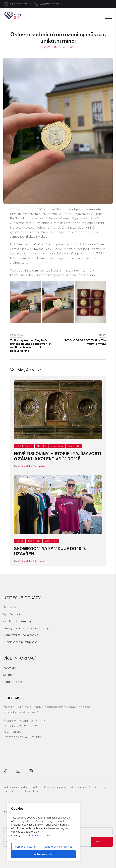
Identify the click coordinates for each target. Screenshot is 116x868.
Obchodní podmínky (17, 621)
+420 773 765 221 (32, 4)
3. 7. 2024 (40, 561)
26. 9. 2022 (69, 47)
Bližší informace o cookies (37, 835)
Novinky (41, 446)
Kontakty (9, 668)
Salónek (9, 675)
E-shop (20, 541)
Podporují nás (13, 682)
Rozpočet (10, 607)
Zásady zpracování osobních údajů (26, 628)
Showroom (57, 446)
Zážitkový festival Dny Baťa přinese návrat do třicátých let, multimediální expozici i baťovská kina (31, 346)
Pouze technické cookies (57, 847)
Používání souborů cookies (21, 635)
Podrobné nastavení (25, 847)
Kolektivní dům (24, 446)
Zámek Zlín (74, 446)
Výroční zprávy (13, 614)
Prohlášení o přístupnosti (20, 642)
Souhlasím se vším (44, 854)
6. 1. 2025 (40, 466)
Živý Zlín (51, 47)
